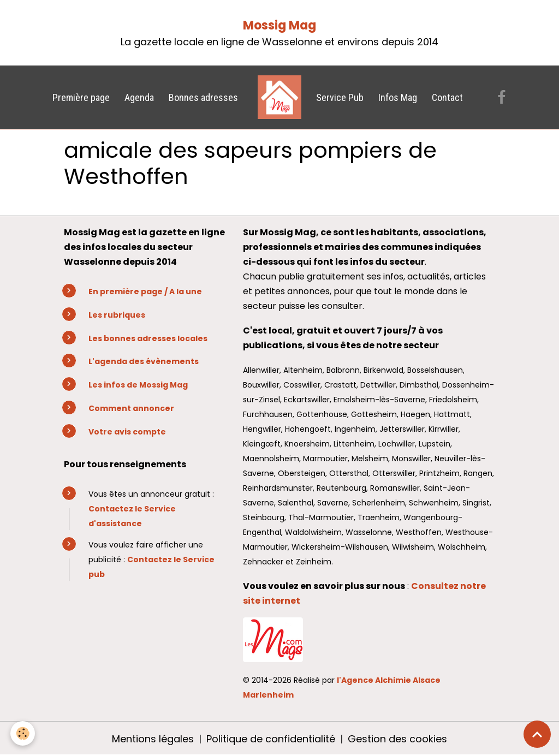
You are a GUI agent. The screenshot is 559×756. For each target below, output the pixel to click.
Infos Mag (398, 97)
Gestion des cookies (397, 739)
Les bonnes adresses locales (148, 338)
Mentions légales (153, 739)
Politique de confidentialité (271, 739)
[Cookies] (23, 733)
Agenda (139, 97)
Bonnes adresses (203, 97)
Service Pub (340, 97)
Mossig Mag (279, 25)
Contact (447, 97)
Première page (81, 97)
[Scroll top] (537, 734)
